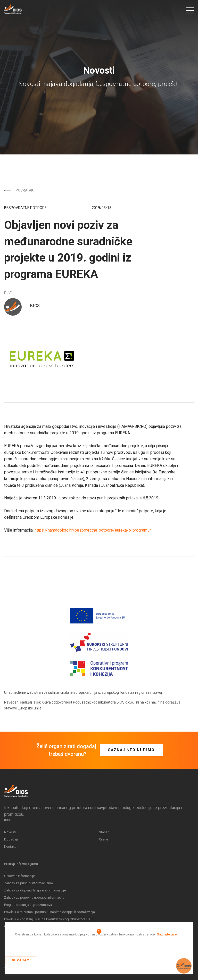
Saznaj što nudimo (131, 750)
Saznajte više (167, 934)
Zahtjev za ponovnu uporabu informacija (34, 897)
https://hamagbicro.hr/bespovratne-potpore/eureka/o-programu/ (93, 530)
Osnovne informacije (19, 876)
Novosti (10, 832)
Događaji (11, 839)
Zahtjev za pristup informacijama (28, 883)
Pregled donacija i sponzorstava (28, 904)
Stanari (104, 832)
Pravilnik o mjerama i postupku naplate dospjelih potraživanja (49, 912)
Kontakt (10, 846)
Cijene (104, 839)
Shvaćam (21, 960)
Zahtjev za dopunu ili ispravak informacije (35, 890)
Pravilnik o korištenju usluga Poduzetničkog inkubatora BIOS (49, 919)
